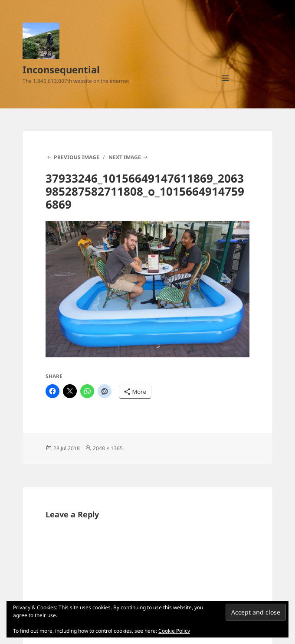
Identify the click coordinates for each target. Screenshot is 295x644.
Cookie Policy (174, 631)
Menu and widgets (226, 87)
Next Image (125, 157)
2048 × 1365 (108, 448)
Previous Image (77, 157)
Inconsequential (61, 69)
